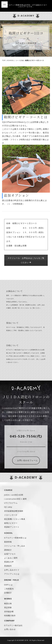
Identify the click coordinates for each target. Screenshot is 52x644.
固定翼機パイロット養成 (15, 519)
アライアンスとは (12, 574)
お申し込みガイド (12, 570)
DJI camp (8, 507)
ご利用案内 (9, 589)
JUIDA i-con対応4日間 (14, 495)
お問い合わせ (10, 629)
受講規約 (8, 566)
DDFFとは (8, 585)
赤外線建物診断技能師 (14, 511)
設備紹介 (8, 593)
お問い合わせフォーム (26, 460)
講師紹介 (8, 550)
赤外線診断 (9, 612)
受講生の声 (9, 562)
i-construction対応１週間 (15, 499)
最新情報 (8, 542)
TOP (4, 60)
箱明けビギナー (11, 523)
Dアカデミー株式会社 (13, 625)
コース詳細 (20, 60)
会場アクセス (10, 554)
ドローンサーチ (11, 515)
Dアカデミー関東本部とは (15, 538)
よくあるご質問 (11, 558)
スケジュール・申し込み (15, 546)
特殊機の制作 (10, 616)
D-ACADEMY (26, 16)
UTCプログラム (11, 503)
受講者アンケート (12, 527)
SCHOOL (10, 60)
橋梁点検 (8, 604)
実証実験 (8, 608)
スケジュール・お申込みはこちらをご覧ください (26, 260)
